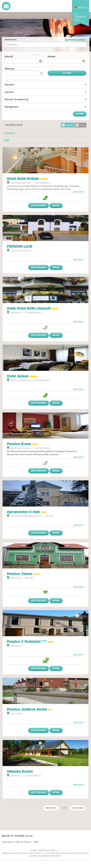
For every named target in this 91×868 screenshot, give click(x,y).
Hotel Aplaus (18, 376)
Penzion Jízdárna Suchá (27, 709)
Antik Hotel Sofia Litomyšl (29, 308)
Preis (7, 140)
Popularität (10, 133)
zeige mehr (79, 192)
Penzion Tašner (20, 574)
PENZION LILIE (20, 246)
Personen (10, 69)
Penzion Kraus (19, 444)
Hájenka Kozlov (20, 771)
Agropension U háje (23, 512)
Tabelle (69, 125)
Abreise (51, 56)
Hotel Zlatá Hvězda (23, 179)
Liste (82, 125)
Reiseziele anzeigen (76, 39)
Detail (56, 205)
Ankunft (9, 56)
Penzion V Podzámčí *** (27, 642)
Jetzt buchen (39, 205)
